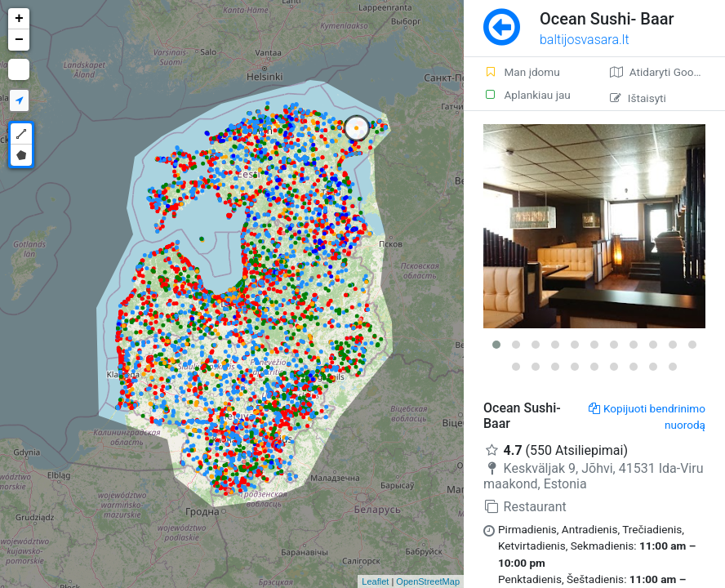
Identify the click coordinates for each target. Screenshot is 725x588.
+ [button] (19, 19)
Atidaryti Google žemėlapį (667, 72)
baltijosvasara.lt (585, 40)
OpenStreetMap (428, 581)
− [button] (19, 40)
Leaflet (375, 581)
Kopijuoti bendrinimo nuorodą (647, 416)
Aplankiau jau (527, 95)
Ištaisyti (638, 98)
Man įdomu (522, 72)
